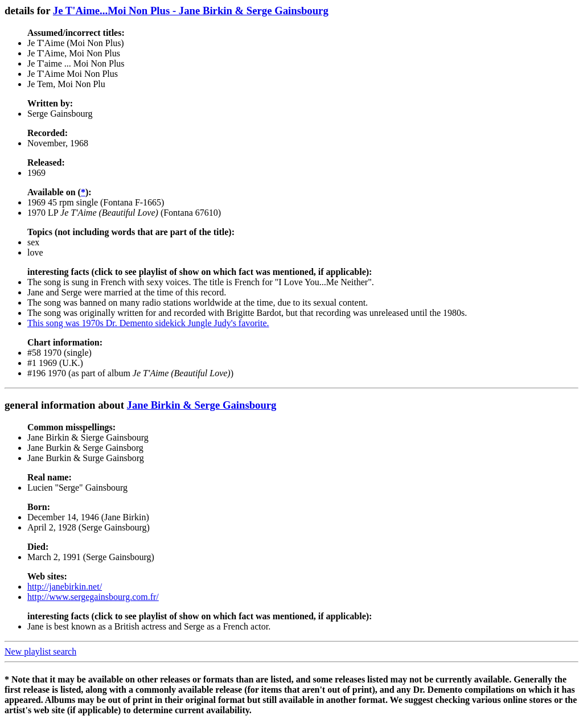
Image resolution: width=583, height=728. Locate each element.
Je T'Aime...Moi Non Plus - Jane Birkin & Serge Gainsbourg (191, 11)
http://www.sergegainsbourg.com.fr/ (93, 597)
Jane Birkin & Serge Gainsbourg (202, 405)
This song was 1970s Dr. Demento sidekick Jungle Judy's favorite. (148, 323)
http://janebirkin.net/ (65, 587)
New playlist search (40, 651)
